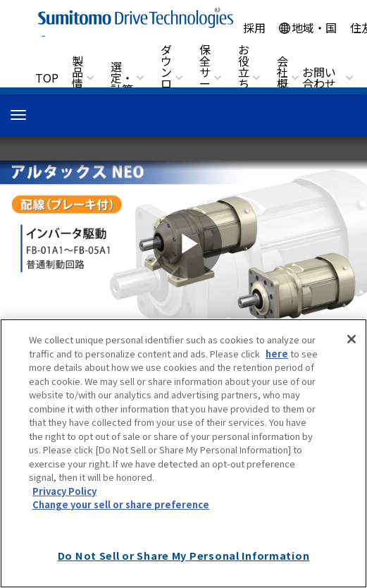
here (277, 354)
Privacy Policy (64, 491)
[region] (183, 453)
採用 (254, 27)
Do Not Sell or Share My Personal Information (184, 555)
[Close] (352, 339)
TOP (47, 78)
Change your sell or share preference (121, 504)
